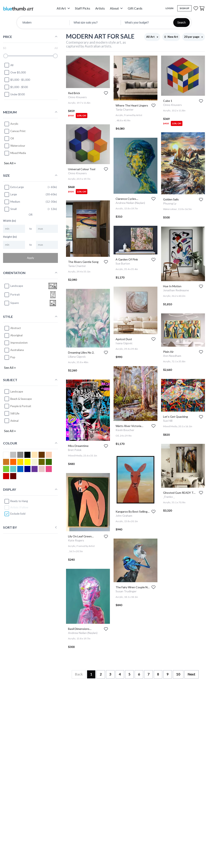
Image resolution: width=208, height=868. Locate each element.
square (11, 303)
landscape (14, 286)
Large (10, 195)
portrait (12, 295)
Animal (14, 421)
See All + (10, 163)
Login (169, 8)
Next (192, 674)
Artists (100, 8)
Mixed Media (18, 153)
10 (178, 674)
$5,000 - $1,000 (17, 80)
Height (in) (10, 237)
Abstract (16, 328)
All (9, 65)
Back (79, 674)
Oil (12, 138)
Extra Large (14, 187)
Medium (12, 202)
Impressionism (19, 343)
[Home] (18, 8)
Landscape (17, 392)
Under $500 (14, 94)
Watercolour (18, 146)
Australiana (17, 350)
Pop (13, 357)
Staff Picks (83, 8)
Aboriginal (16, 335)
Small (10, 209)
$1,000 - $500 (16, 87)
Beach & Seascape (21, 399)
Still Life (15, 413)
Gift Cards (135, 8)
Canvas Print (18, 131)
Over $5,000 (15, 72)
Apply (31, 258)
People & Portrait (21, 406)
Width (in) (9, 221)
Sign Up (184, 8)
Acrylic (14, 124)
